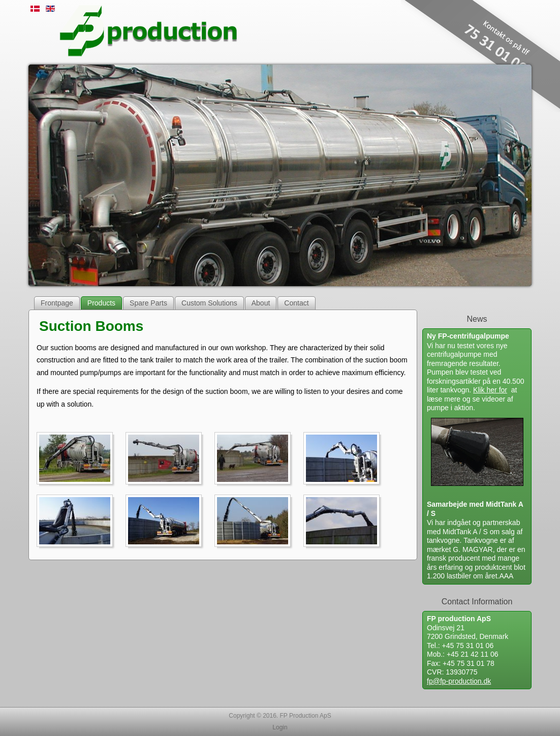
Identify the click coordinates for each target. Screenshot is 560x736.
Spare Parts (148, 303)
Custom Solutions (209, 303)
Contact (296, 303)
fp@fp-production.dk (459, 681)
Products (101, 303)
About (261, 303)
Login (280, 727)
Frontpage (57, 303)
